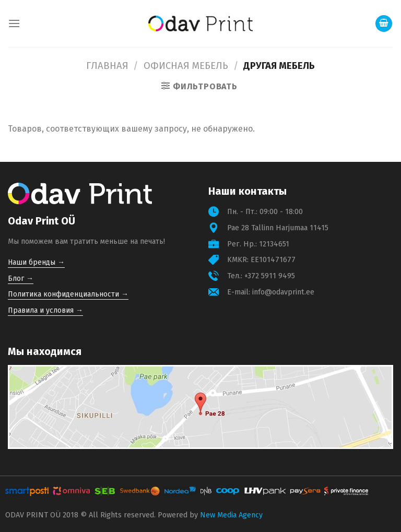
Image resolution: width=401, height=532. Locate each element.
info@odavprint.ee (283, 292)
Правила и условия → (45, 310)
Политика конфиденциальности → (68, 294)
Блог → (21, 279)
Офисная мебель (186, 66)
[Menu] (14, 23)
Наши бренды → (36, 262)
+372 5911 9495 (270, 276)
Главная (107, 66)
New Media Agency (231, 515)
